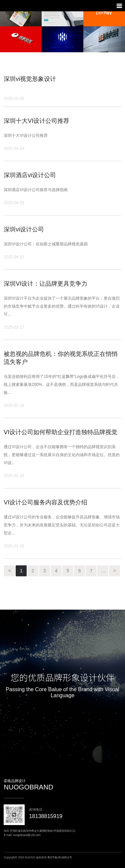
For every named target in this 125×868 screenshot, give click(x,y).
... (103, 571)
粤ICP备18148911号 (60, 858)
